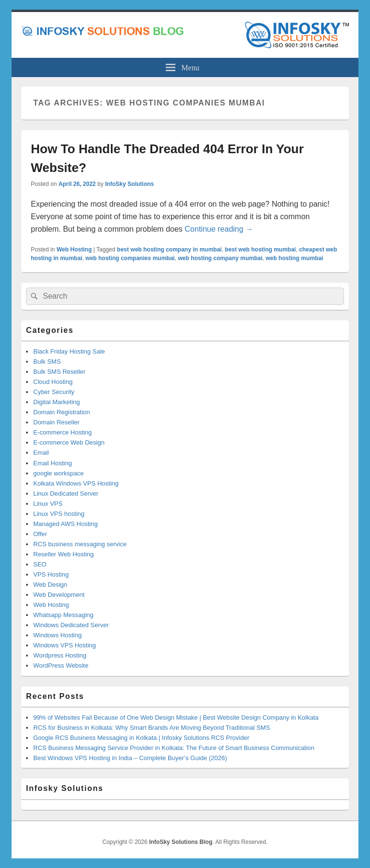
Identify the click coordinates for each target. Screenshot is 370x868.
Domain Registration (62, 412)
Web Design (50, 585)
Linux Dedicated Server (66, 493)
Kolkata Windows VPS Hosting (76, 483)
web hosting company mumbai (220, 258)
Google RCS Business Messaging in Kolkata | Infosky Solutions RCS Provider (141, 738)
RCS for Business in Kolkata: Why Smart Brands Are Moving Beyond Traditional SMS (152, 728)
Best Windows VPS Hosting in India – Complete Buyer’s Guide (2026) (130, 758)
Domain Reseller (56, 422)
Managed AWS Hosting (66, 524)
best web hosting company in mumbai (169, 250)
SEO (40, 564)
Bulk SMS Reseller (59, 372)
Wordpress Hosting (60, 655)
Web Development (59, 595)
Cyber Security (54, 392)
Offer (40, 534)
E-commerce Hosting (62, 432)
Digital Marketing (57, 402)
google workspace (59, 473)
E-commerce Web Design (69, 442)
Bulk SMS (47, 362)
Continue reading (219, 229)
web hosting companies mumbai (130, 258)
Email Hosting (53, 463)
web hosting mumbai (294, 258)
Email (41, 453)
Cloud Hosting (53, 382)
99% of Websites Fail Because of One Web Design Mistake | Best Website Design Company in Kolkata (176, 717)
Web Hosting (74, 250)
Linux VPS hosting (59, 514)
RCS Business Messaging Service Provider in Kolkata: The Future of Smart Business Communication (174, 748)
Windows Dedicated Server (71, 625)
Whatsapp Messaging (63, 615)
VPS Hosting (51, 574)
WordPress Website (61, 665)
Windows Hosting (57, 635)
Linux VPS (48, 504)
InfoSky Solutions (129, 184)
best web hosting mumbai (260, 250)
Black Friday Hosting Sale (69, 351)
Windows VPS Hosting (65, 645)
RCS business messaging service (80, 544)
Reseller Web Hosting (63, 554)
